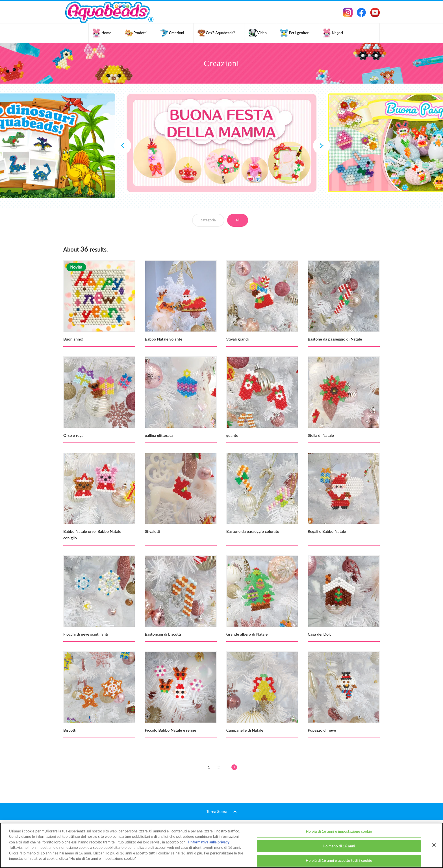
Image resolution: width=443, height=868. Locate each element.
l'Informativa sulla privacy (209, 842)
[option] (221, 143)
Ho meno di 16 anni (339, 846)
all (238, 220)
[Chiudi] (434, 845)
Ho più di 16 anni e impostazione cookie (339, 831)
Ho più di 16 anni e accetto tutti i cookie (339, 860)
